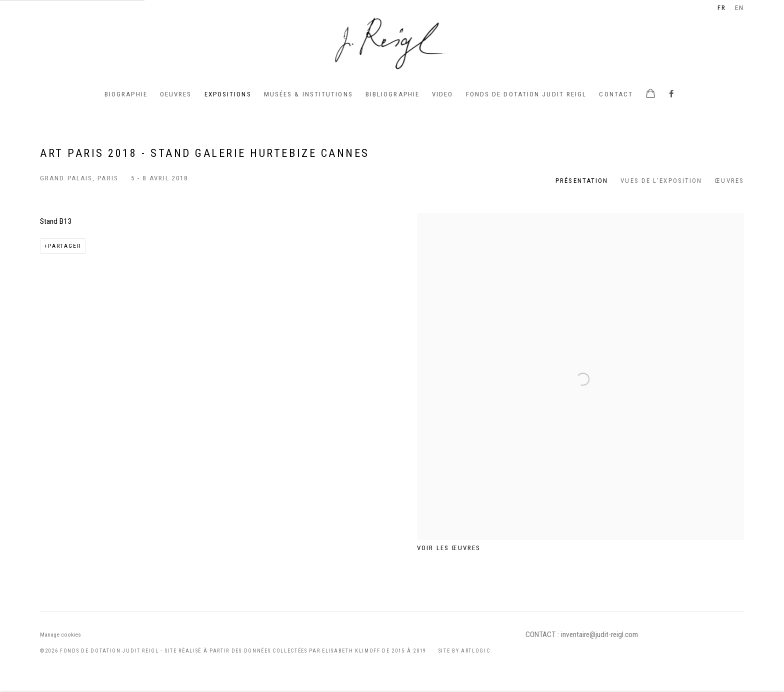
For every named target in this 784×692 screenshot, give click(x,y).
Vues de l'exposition (661, 181)
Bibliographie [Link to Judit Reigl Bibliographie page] (392, 94)
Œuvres (729, 181)
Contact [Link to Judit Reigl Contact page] (616, 94)
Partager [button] (65, 246)
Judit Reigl (392, 42)
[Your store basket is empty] (650, 94)
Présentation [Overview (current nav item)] (582, 181)
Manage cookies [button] (60, 635)
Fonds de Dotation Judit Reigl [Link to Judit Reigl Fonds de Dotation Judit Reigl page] (526, 94)
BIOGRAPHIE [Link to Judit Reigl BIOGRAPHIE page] (126, 94)
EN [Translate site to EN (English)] (739, 8)
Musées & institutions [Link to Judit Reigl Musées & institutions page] (308, 94)
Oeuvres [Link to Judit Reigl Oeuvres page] (176, 94)
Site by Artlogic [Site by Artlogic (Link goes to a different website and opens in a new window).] (464, 651)
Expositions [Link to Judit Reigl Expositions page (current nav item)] (228, 94)
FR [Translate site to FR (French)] (722, 8)
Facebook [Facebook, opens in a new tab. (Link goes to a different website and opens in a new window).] (671, 94)
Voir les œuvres (449, 548)
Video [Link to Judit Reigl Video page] (443, 94)
